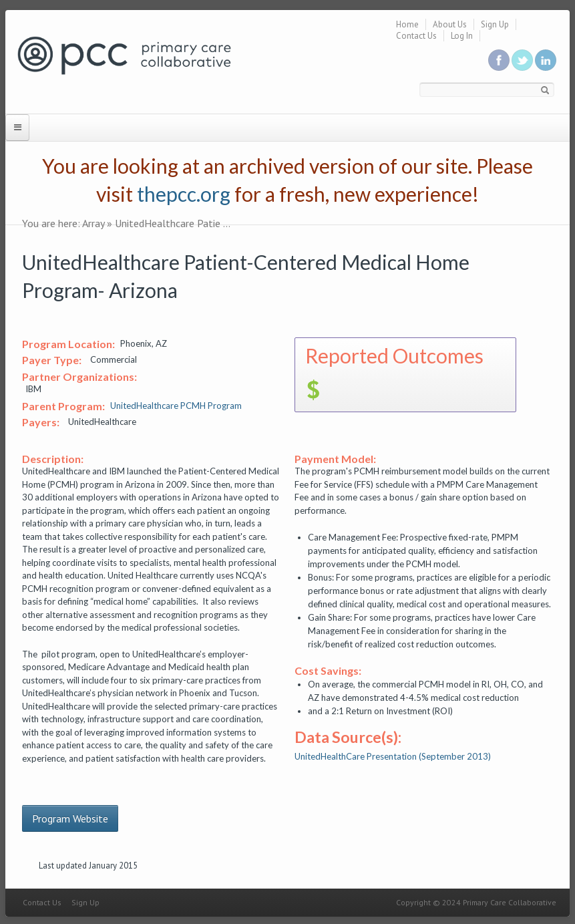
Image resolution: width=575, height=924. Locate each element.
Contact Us (416, 36)
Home (407, 24)
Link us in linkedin (546, 60)
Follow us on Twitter (522, 60)
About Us (450, 24)
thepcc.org (184, 194)
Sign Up (495, 24)
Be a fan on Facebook (499, 60)
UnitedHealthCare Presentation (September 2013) (393, 756)
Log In (462, 36)
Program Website (70, 818)
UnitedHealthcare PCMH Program (176, 406)
